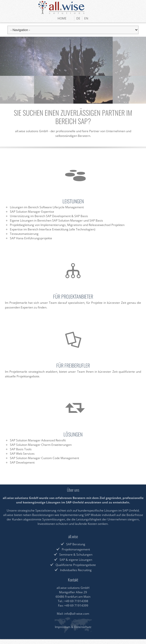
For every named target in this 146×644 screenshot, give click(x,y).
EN (86, 18)
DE (78, 18)
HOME (65, 18)
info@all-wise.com (77, 614)
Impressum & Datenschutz (73, 627)
